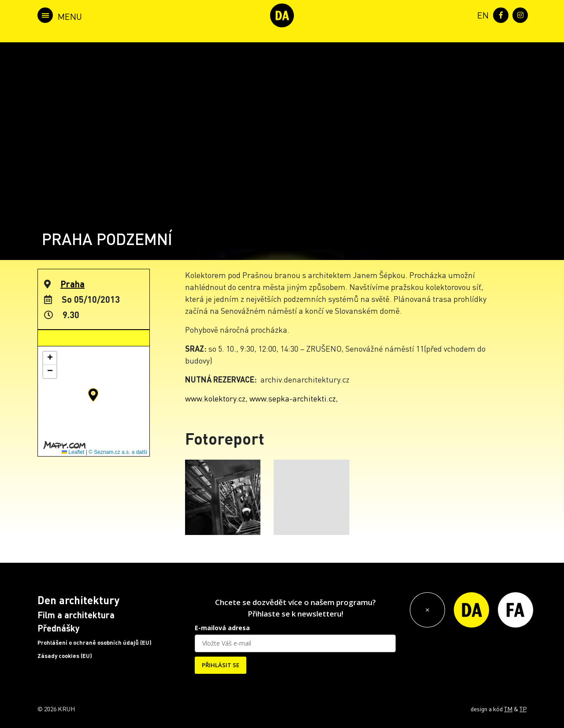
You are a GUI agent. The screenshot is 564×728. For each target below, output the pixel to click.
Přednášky (59, 628)
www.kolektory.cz (215, 398)
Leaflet (73, 452)
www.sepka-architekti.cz (293, 398)
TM (508, 709)
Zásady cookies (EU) (65, 656)
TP (523, 709)
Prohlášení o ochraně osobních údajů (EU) (95, 643)
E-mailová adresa (222, 628)
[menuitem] (481, 14)
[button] (93, 395)
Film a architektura (76, 615)
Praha (72, 284)
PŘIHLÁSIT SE (221, 665)
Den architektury (78, 600)
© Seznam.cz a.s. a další (118, 452)
